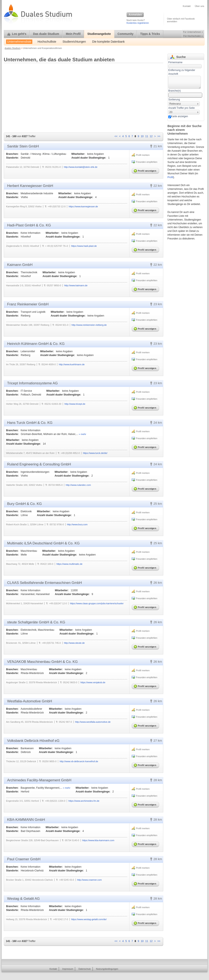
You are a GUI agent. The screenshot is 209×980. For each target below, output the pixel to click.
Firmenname (175, 62)
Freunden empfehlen (147, 162)
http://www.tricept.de (75, 404)
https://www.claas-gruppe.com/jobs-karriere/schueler (97, 603)
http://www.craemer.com (89, 880)
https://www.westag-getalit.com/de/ (89, 919)
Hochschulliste (47, 42)
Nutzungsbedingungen (107, 969)
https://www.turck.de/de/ (95, 453)
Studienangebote (99, 34)
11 (147, 136)
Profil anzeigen (146, 170)
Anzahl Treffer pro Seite (182, 108)
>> (159, 136)
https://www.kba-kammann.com (98, 840)
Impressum (68, 969)
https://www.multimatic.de (69, 564)
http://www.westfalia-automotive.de (93, 722)
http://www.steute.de (74, 643)
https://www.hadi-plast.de (84, 246)
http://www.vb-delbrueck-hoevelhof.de (79, 761)
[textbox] (185, 82)
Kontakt (187, 6)
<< (116, 136)
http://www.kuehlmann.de (72, 364)
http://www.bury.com (77, 524)
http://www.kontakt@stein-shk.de (81, 167)
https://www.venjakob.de (93, 682)
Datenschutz (85, 969)
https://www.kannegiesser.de (83, 206)
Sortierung (174, 100)
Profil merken (143, 155)
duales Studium (13, 48)
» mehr (82, 434)
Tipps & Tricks (150, 34)
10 (142, 136)
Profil (170, 177)
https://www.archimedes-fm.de (84, 801)
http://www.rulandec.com (78, 485)
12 (151, 136)
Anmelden (135, 15)
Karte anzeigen (180, 116)
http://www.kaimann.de (76, 285)
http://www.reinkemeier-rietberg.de (89, 325)
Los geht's (17, 34)
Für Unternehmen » (193, 32)
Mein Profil (73, 34)
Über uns (199, 6)
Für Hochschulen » (193, 36)
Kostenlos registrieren (138, 23)
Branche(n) (174, 91)
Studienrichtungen (74, 42)
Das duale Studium (46, 34)
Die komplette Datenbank (108, 42)
